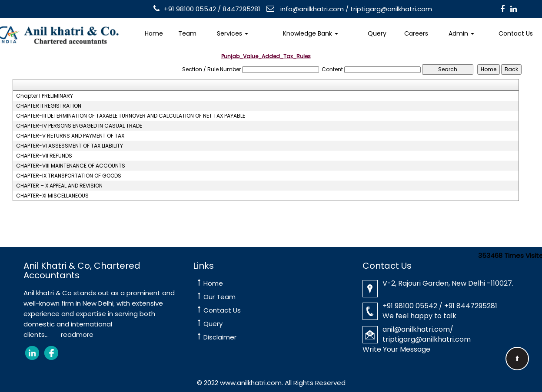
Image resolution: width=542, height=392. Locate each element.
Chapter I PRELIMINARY (45, 96)
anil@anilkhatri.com (416, 329)
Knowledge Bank (311, 33)
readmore (77, 334)
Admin (461, 33)
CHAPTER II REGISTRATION (49, 106)
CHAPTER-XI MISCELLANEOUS (52, 196)
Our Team (219, 297)
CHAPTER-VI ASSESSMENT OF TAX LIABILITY (70, 146)
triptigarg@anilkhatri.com (391, 9)
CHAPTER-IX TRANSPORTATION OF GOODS (69, 176)
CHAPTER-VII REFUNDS (44, 156)
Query (377, 33)
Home (154, 33)
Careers (416, 33)
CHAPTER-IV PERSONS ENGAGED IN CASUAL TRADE (79, 126)
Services (233, 33)
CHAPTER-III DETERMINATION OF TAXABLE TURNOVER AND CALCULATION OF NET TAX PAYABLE (131, 116)
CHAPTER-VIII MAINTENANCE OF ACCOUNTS (71, 166)
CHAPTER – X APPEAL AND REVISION (59, 186)
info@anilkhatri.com (311, 9)
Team (187, 33)
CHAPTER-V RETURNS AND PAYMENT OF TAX (70, 136)
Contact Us (222, 310)
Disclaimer (220, 337)
